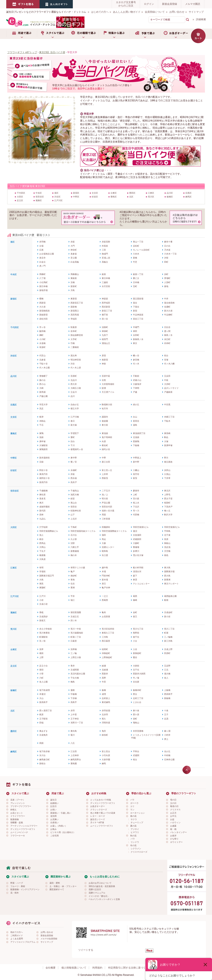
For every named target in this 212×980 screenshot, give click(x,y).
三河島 (105, 637)
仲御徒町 (106, 653)
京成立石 (75, 617)
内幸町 (167, 343)
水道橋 (42, 343)
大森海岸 (137, 384)
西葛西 (105, 600)
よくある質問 (17, 939)
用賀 (104, 515)
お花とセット (17, 813)
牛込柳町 (168, 315)
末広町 (167, 339)
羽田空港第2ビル (172, 527)
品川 (73, 396)
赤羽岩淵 (106, 711)
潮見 (41, 584)
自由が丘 (75, 405)
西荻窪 (105, 478)
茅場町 (167, 278)
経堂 (73, 499)
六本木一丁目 (170, 254)
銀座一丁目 (138, 274)
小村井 (167, 735)
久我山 (167, 474)
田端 (41, 723)
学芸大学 (43, 405)
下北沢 (136, 507)
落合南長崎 (169, 303)
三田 (104, 250)
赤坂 (73, 242)
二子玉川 (106, 491)
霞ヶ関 (167, 331)
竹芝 (135, 262)
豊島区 (114, 197)
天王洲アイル (108, 392)
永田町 (136, 335)
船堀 (166, 600)
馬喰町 (42, 274)
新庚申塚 (168, 445)
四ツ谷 (105, 319)
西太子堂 (168, 499)
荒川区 (151, 197)
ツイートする (86, 950)
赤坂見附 (106, 242)
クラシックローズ (99, 810)
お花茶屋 (106, 617)
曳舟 (104, 731)
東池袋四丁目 (139, 433)
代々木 (136, 364)
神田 (135, 331)
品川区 (170, 193)
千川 (73, 445)
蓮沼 (135, 531)
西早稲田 (106, 303)
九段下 (105, 335)
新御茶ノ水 (138, 339)
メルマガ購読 (193, 4)
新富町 (74, 286)
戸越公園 (43, 396)
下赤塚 (74, 698)
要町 (73, 437)
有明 (41, 568)
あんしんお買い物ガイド (127, 12)
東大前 (105, 425)
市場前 (42, 572)
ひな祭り (174, 839)
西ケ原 (136, 715)
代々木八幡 (169, 364)
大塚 (166, 441)
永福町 (74, 470)
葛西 (135, 596)
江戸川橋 (75, 417)
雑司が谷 (106, 449)
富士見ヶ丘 (107, 470)
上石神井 (75, 755)
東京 (135, 343)
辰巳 (104, 584)
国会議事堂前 (77, 335)
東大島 (167, 568)
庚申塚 (42, 441)
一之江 (105, 596)
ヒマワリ (135, 832)
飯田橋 (42, 331)
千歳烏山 (75, 491)
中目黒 (167, 405)
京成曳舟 (43, 735)
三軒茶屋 (106, 519)
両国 (41, 743)
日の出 (167, 246)
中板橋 (74, 694)
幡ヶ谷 (136, 356)
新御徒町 (137, 653)
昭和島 (105, 551)
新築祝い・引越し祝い (61, 813)
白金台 (42, 262)
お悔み (53, 829)
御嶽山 (167, 543)
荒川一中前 (76, 629)
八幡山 (136, 470)
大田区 (20, 197)
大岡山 (42, 547)
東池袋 (105, 433)
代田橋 (136, 515)
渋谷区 (57, 197)
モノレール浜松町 (141, 250)
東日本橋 (106, 278)
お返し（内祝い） (59, 826)
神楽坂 (105, 299)
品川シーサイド (171, 388)
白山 (135, 417)
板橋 (104, 690)
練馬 (104, 764)
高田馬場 (75, 315)
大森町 (136, 543)
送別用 (53, 816)
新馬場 (42, 392)
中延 (166, 380)
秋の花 (133, 836)
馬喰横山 (75, 274)
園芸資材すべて (57, 889)
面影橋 (74, 307)
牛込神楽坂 (138, 315)
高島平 (74, 702)
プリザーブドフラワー (21, 806)
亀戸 (73, 572)
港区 (56, 193)
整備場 (136, 547)
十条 (166, 711)
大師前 (136, 666)
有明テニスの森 (78, 568)
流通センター (108, 547)
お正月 (173, 813)
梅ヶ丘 (167, 511)
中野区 (76, 197)
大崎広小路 (76, 388)
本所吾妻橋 (138, 731)
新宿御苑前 (45, 311)
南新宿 (105, 360)
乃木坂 (167, 250)
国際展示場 (169, 572)
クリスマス (175, 810)
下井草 (167, 478)
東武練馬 (106, 702)
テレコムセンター (141, 584)
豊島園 (74, 764)
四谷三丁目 (138, 319)
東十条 (136, 711)
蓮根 (73, 690)
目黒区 (188, 193)
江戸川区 (58, 200)
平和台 (136, 751)
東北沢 (167, 491)
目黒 (104, 380)
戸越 (135, 392)
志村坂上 (106, 698)
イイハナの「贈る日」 (99, 896)
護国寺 (105, 417)
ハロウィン (175, 823)
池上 (41, 535)
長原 (166, 539)
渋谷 (73, 364)
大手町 (74, 339)
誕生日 (53, 800)
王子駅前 (43, 719)
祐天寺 (105, 408)
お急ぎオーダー (176, 34)
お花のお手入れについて (100, 883)
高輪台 (105, 262)
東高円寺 (43, 474)
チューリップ (137, 823)
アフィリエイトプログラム (23, 942)
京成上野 (168, 649)
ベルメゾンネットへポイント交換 (104, 899)
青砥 (41, 612)
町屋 (166, 633)
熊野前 (136, 633)
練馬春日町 (45, 760)
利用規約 (97, 968)
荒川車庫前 (45, 633)
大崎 (41, 388)
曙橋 (41, 299)
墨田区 (132, 193)
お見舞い (55, 819)
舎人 (166, 678)
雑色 (166, 555)
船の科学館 (138, 568)
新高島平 (43, 702)
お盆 (172, 819)
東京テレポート (171, 584)
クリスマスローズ (139, 852)
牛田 (104, 682)
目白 (73, 441)
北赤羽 (105, 715)
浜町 (166, 274)
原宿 (104, 356)
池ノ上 (105, 495)
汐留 (166, 258)
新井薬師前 (45, 458)
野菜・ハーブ (17, 883)
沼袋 (41, 462)
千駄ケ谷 (43, 364)
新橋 (135, 258)
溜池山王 (106, 343)
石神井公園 (169, 760)
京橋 (73, 282)
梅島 (73, 682)
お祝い (53, 810)
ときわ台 (137, 702)
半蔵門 (136, 327)
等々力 (136, 511)
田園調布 (106, 527)
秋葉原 (74, 327)
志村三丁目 (138, 698)
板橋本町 (137, 690)
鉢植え (14, 810)
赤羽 (73, 711)
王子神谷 (75, 719)
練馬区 (188, 197)
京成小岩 (43, 604)
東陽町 (42, 588)
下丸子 (42, 551)
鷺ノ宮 (74, 462)
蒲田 (104, 535)
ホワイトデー (176, 842)
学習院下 (75, 433)
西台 (135, 694)
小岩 (41, 600)
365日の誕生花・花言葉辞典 (102, 886)
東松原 (42, 495)
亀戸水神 (106, 588)
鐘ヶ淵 (167, 731)
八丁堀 (42, 278)
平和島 (167, 531)
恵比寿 (74, 356)
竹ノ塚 (136, 678)
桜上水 (136, 503)
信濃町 (167, 307)
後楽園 (105, 421)
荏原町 (74, 376)
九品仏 (42, 519)
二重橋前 (75, 347)
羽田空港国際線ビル (49, 531)
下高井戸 (168, 507)
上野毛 (167, 495)
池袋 (41, 437)
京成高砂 (43, 617)
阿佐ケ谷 (43, 470)
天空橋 (167, 551)
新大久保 (168, 311)
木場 (104, 572)
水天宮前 (106, 286)
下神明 (136, 388)
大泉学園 (106, 760)
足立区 (20, 200)
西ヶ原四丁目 (46, 711)
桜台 (135, 760)
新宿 (135, 311)
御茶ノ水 (168, 335)
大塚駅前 (43, 445)
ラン (132, 810)
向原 (104, 441)
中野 (104, 458)
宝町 (135, 286)
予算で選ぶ (145, 34)
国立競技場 (138, 299)
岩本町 (74, 331)
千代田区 (21, 193)
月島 (73, 290)
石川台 (74, 535)
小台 (135, 641)
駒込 (166, 437)
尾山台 (74, 503)
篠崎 (135, 600)
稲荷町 (105, 649)
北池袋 (136, 437)
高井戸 (74, 482)
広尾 (41, 250)
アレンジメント (18, 803)
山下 (73, 515)
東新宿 (74, 299)
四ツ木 (74, 620)
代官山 (42, 356)
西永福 (74, 478)
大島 (41, 580)
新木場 (105, 580)
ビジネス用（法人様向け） (63, 832)
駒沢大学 (168, 515)
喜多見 (42, 499)
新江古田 (106, 462)
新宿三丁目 (107, 311)
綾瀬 (104, 666)
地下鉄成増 (45, 690)
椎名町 (105, 445)
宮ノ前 (42, 641)
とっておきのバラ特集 (101, 800)
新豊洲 (167, 580)
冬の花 (133, 845)
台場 (41, 246)
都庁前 (105, 315)
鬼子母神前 (107, 437)
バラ (132, 800)
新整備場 (75, 551)
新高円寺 (43, 482)
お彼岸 (173, 836)
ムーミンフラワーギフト (102, 826)
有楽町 (42, 347)
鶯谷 (135, 657)
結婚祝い (55, 803)
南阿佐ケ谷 (45, 478)
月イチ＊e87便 (97, 823)
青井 (73, 666)
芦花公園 (106, 503)
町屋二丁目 (76, 637)
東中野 (74, 458)
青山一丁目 (138, 242)
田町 (166, 262)
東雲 (135, 580)
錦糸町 (105, 735)
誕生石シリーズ (98, 819)
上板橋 (167, 690)
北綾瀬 (105, 670)
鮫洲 (104, 388)
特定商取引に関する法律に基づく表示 (129, 968)
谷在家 (136, 682)
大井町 (167, 384)
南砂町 (74, 576)
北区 (131, 197)
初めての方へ (17, 932)
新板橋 (167, 698)
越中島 (105, 568)
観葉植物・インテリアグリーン (25, 889)
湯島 (135, 425)
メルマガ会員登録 (49, 939)
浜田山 (167, 470)
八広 (73, 743)
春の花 (133, 816)
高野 (104, 678)
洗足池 (167, 547)
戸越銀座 (168, 392)
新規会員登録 (170, 4)
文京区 (95, 193)
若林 (41, 515)
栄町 (135, 719)
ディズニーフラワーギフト (23, 829)
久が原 (74, 539)
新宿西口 (75, 311)
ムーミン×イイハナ (19, 832)
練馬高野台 (76, 760)
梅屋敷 (42, 555)
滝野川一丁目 (77, 723)
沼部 (73, 543)
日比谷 (167, 327)
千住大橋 (75, 678)
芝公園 (74, 258)
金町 (135, 612)
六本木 (136, 254)
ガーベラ (134, 803)
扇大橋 (167, 674)
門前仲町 (106, 576)
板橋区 (170, 197)
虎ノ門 (42, 266)
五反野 (167, 666)
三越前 (105, 282)
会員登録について (155, 12)
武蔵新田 (137, 539)
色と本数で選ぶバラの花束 (103, 813)
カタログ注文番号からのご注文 (126, 4)
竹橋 (73, 343)
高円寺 (136, 474)
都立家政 (168, 462)
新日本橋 (43, 286)
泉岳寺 (42, 258)
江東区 (151, 193)
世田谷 (74, 507)
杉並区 (95, 197)
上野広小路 (76, 657)
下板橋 (136, 445)
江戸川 (42, 596)
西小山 (42, 384)
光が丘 (167, 751)
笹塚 (166, 360)
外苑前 (105, 246)
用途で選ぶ (22, 34)
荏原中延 (106, 376)
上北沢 (74, 519)
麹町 (41, 335)
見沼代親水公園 (78, 674)
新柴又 (42, 620)
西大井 (74, 384)
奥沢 (41, 503)
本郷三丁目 (169, 417)
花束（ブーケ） (18, 800)
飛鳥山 (136, 723)
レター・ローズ (98, 816)
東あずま (43, 731)
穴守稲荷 (43, 527)
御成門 (105, 254)
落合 (135, 303)
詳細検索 (201, 19)
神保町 (105, 331)
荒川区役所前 (108, 629)
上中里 (74, 715)
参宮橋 (136, 360)
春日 (73, 421)
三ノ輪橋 (168, 637)
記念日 (53, 806)
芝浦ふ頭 (106, 258)
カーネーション (138, 813)
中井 (166, 299)
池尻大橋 (75, 495)
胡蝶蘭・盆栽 (17, 823)
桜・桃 (173, 829)
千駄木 (167, 421)
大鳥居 (42, 559)
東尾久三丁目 (108, 633)
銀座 (104, 274)
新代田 (42, 511)
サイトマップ (196, 12)
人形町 (167, 282)
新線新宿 (43, 315)
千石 (41, 425)
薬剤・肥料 (55, 883)
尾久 (104, 719)
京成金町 (168, 612)
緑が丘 (136, 405)
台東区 (114, 193)
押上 (166, 739)
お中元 (173, 816)
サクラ (134, 819)
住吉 (73, 584)
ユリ (132, 806)
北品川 (74, 380)
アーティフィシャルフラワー (24, 826)
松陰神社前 (76, 511)
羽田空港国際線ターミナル (114, 531)
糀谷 (41, 539)
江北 (166, 670)
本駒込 (42, 421)
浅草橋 (74, 649)
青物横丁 (43, 376)
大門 (73, 246)
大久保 (42, 307)
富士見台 (106, 751)
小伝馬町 (43, 282)
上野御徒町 (107, 657)
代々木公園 (45, 368)
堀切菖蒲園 (76, 612)
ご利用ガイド (17, 935)
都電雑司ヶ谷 (77, 449)
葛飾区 (39, 200)
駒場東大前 (107, 405)
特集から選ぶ (114, 34)
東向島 (74, 731)
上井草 (105, 474)
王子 (166, 715)
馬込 (104, 539)
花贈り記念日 (95, 889)
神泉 (104, 364)
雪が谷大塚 (138, 555)
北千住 (136, 670)
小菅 (41, 674)
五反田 (167, 376)
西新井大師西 (139, 674)
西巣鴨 (136, 441)
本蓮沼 (42, 694)
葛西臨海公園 (170, 596)
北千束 (167, 535)
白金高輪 (75, 262)
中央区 (39, 193)
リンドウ (135, 842)
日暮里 (74, 641)
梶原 (41, 715)
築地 (166, 286)
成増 (104, 694)
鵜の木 (74, 555)
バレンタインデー (179, 832)
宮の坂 (136, 499)
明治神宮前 (76, 360)
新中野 (136, 462)
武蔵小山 (137, 380)
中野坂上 (137, 458)
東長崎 (167, 433)
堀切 (41, 670)
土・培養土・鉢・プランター (63, 886)
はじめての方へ (100, 12)
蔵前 (41, 653)
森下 (135, 576)
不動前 (136, 376)
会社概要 (51, 968)
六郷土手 (75, 547)
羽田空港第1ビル (141, 527)
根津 (41, 417)
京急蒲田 (137, 535)
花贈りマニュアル (97, 893)
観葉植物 (15, 819)
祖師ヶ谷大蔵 (108, 511)
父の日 (173, 803)
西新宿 (42, 303)
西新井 (105, 674)
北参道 (42, 360)
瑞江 (73, 600)
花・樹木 (15, 893)
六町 (41, 678)
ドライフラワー (18, 816)
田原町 (167, 653)
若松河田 (43, 319)
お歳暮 (173, 826)
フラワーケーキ (18, 836)
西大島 (167, 576)
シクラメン (136, 849)
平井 (73, 596)
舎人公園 (43, 682)
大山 (41, 698)
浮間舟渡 (106, 723)
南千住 (136, 637)
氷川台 (42, 755)
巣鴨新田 (43, 449)
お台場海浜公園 (47, 254)
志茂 (166, 719)
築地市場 (43, 290)
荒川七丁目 (138, 629)
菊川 (73, 735)
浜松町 (136, 246)
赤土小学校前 (46, 629)
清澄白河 (137, 572)
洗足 (41, 408)
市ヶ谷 (42, 327)
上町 (135, 495)
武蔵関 (136, 755)
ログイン (149, 4)
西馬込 (42, 543)
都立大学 (75, 408)
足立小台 (43, 666)
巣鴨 (41, 433)
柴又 (135, 617)
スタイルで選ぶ (52, 34)
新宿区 (76, 193)
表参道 (74, 254)
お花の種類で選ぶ (83, 34)
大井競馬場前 (108, 384)
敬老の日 (174, 806)
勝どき (136, 278)
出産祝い (55, 823)
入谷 (135, 649)
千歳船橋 (43, 491)
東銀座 (74, 278)
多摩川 (136, 551)
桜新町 (167, 503)
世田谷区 (40, 197)
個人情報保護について (74, 968)
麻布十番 (168, 242)
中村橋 (167, 755)
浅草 (41, 649)
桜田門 (105, 339)
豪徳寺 (136, 491)
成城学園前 (45, 507)
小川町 (42, 339)
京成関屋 (75, 670)
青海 (73, 580)
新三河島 (168, 641)
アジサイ (135, 829)
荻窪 (135, 478)
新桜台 (42, 764)
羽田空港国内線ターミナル (83, 531)
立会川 (74, 392)
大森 (104, 543)
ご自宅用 (55, 836)
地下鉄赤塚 (45, 751)
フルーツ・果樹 (18, 886)
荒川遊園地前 (77, 633)
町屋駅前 (43, 637)
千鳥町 (74, 527)
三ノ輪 (74, 653)
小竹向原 (106, 755)
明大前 (105, 499)
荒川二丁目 (169, 629)
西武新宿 (106, 307)
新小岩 (167, 617)
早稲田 (74, 319)
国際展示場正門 (47, 576)
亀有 (104, 612)
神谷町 (74, 250)
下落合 (136, 307)
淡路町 (105, 327)
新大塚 (74, 425)
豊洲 (73, 588)
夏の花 (133, 826)
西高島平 (168, 694)
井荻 (73, 474)
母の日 (173, 800)
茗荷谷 (136, 421)
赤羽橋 (42, 242)
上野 (41, 657)
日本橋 (136, 282)
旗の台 (42, 380)
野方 (166, 458)
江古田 (74, 751)
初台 (166, 356)
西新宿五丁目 (77, 303)
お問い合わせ (177, 12)
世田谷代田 (107, 507)
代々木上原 (76, 368)
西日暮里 (106, 641)
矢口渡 (105, 555)
